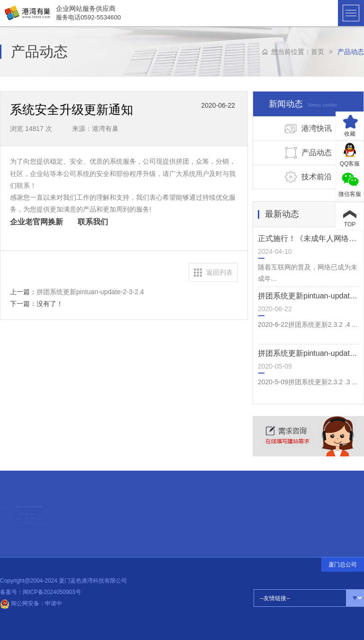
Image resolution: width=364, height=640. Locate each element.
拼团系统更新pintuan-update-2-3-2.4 (90, 292)
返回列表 (219, 272)
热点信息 (93, 508)
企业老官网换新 (36, 222)
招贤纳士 (30, 515)
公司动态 (94, 518)
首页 (318, 52)
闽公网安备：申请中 (31, 603)
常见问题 (30, 527)
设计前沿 (94, 514)
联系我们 (96, 222)
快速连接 (30, 489)
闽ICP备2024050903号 (52, 592)
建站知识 (94, 511)
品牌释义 (30, 538)
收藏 (350, 134)
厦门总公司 (343, 565)
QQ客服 (350, 164)
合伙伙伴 (30, 503)
